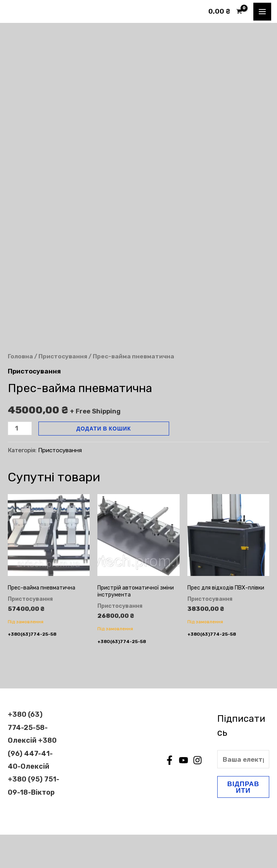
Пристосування (63, 390)
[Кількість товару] (20, 461)
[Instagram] (197, 794)
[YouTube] (184, 794)
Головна (20, 390)
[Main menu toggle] (262, 12)
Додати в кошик (104, 461)
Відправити (243, 820)
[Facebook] (170, 794)
